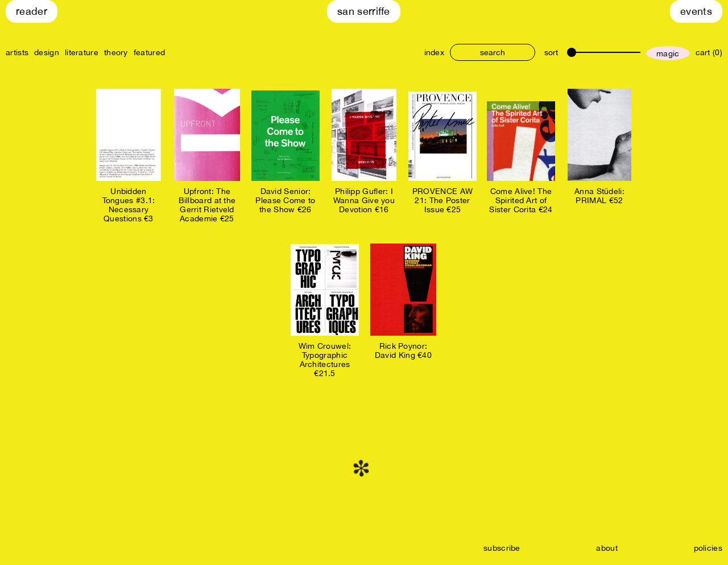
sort (551, 52)
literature (82, 52)
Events (696, 11)
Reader (32, 11)
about (607, 548)
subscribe (502, 548)
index (435, 52)
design (47, 52)
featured (149, 52)
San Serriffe (364, 11)
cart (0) (709, 52)
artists (17, 52)
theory (116, 52)
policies (708, 548)
